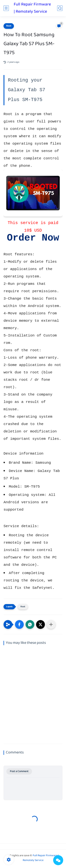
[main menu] (6, 8)
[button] (19, 624)
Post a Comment (19, 771)
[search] (60, 8)
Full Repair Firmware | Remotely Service (32, 8)
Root (9, 26)
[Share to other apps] (51, 624)
